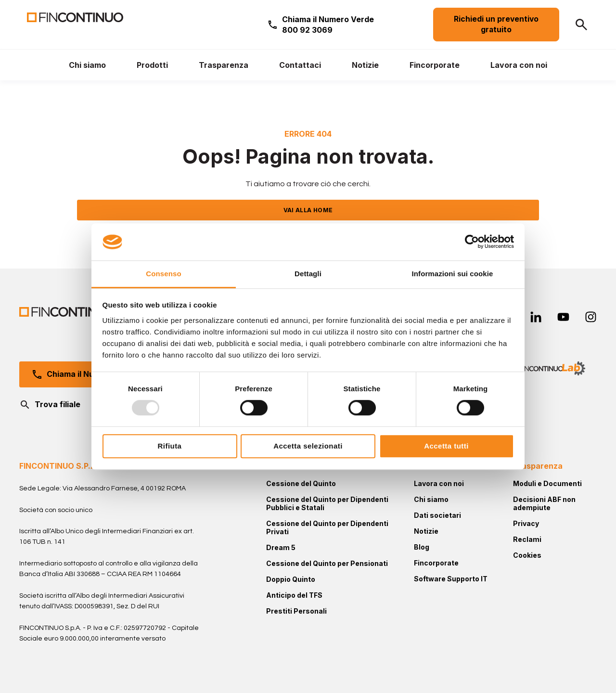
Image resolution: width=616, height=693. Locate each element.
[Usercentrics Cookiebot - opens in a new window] (472, 242)
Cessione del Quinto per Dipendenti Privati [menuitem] (327, 527)
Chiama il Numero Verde (328, 25)
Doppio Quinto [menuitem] (291, 579)
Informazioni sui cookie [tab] (453, 274)
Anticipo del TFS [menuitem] (294, 595)
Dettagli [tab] (308, 274)
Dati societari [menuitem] (437, 515)
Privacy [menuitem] (526, 523)
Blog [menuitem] (422, 547)
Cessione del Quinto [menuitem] (301, 483)
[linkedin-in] (536, 317)
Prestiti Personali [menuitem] (296, 611)
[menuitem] (87, 65)
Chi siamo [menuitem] (431, 499)
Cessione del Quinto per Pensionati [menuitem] (327, 563)
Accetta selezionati (308, 446)
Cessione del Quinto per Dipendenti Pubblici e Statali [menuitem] (327, 503)
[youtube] (563, 317)
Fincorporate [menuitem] (436, 563)
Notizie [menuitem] (426, 531)
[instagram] (591, 317)
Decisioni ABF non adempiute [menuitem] (544, 503)
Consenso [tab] (163, 274)
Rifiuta (170, 446)
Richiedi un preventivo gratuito (496, 24)
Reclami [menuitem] (527, 539)
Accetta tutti (446, 446)
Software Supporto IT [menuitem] (451, 579)
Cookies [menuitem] (527, 555)
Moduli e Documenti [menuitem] (547, 483)
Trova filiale (50, 405)
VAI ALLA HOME (308, 210)
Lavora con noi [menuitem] (439, 483)
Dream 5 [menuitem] (281, 547)
